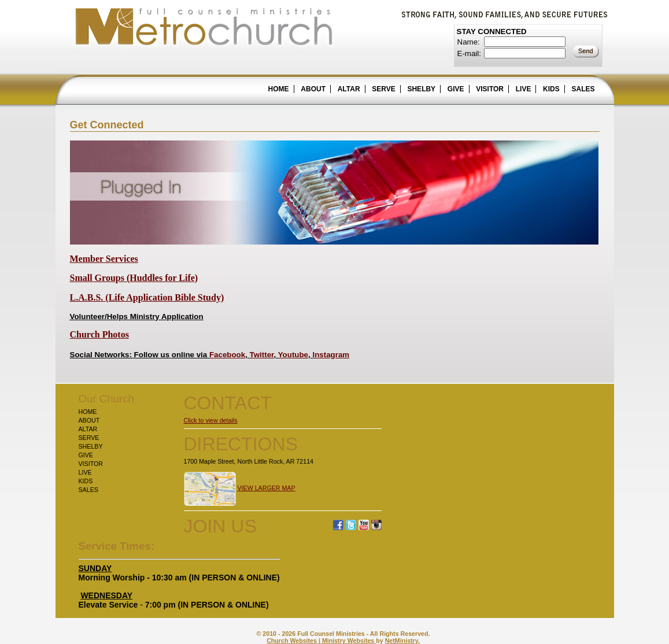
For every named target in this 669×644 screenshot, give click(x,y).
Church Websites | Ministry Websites (321, 641)
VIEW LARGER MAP (266, 488)
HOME (279, 89)
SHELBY (421, 89)
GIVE (456, 89)
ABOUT (313, 89)
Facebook (227, 355)
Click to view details (211, 420)
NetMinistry (402, 641)
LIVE (524, 89)
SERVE (383, 89)
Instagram (331, 355)
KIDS (551, 89)
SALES (583, 89)
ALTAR (349, 89)
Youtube (293, 355)
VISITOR (490, 89)
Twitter (262, 355)
